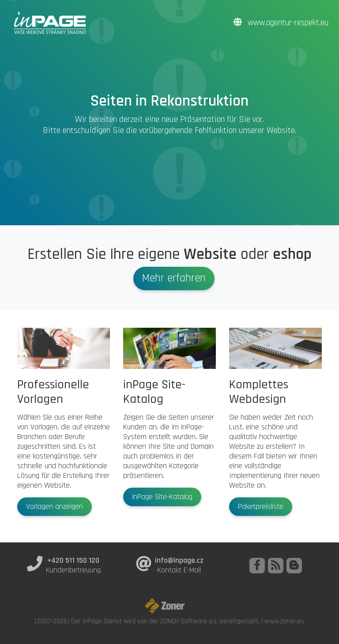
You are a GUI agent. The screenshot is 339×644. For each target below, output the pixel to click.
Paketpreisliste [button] (261, 507)
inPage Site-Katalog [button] (162, 497)
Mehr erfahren (174, 278)
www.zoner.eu (284, 621)
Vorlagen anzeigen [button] (55, 507)
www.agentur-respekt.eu (281, 23)
